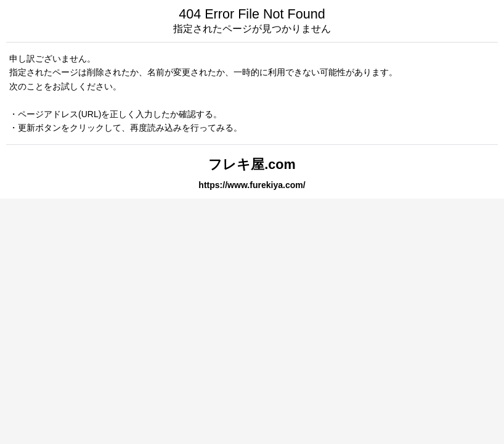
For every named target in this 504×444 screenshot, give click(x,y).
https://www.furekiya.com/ (252, 185)
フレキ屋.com (252, 164)
